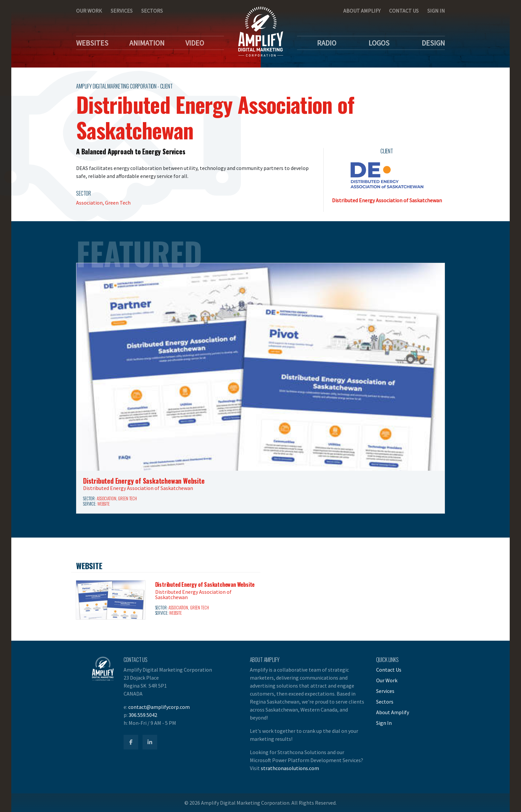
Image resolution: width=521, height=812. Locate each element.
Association (106, 498)
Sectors (152, 11)
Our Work (89, 11)
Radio (327, 43)
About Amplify (362, 11)
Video (195, 43)
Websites (92, 43)
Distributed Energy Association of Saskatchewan (387, 200)
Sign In (436, 11)
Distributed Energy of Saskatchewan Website (144, 481)
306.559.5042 (143, 715)
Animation (147, 43)
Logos (379, 43)
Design (433, 43)
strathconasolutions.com (290, 768)
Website (104, 504)
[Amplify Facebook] (131, 742)
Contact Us (404, 11)
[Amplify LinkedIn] (150, 742)
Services (122, 11)
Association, (91, 203)
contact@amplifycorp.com (159, 707)
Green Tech (118, 203)
